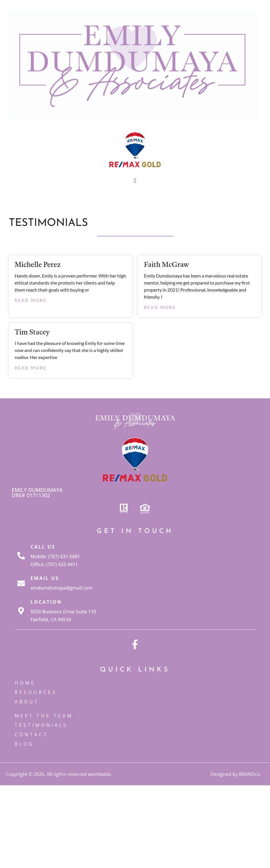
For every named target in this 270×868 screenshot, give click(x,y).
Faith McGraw (166, 265)
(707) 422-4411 (62, 564)
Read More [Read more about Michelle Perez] (31, 300)
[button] (135, 181)
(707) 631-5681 (64, 556)
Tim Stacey (32, 333)
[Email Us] (21, 583)
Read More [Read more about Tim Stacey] (31, 368)
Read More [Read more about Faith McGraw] (160, 307)
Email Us (45, 578)
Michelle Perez (38, 265)
